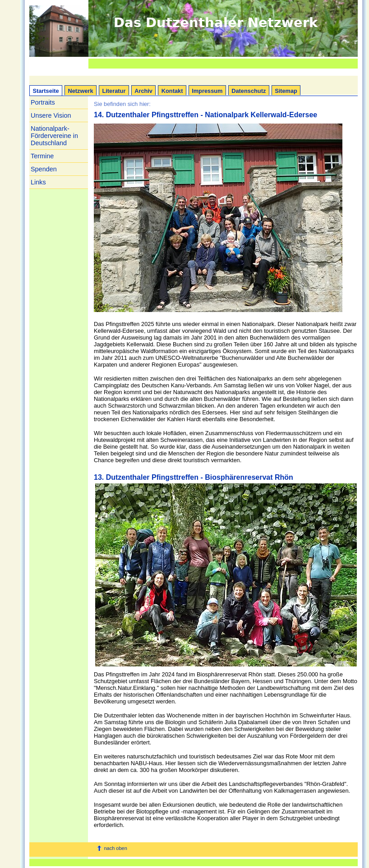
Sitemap (286, 91)
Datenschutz (249, 91)
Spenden (44, 169)
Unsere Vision (51, 115)
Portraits (43, 102)
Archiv (143, 91)
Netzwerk (81, 91)
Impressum (207, 91)
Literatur (114, 91)
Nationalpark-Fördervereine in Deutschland (54, 136)
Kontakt (172, 91)
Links (38, 182)
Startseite (46, 91)
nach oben (115, 848)
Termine (42, 156)
